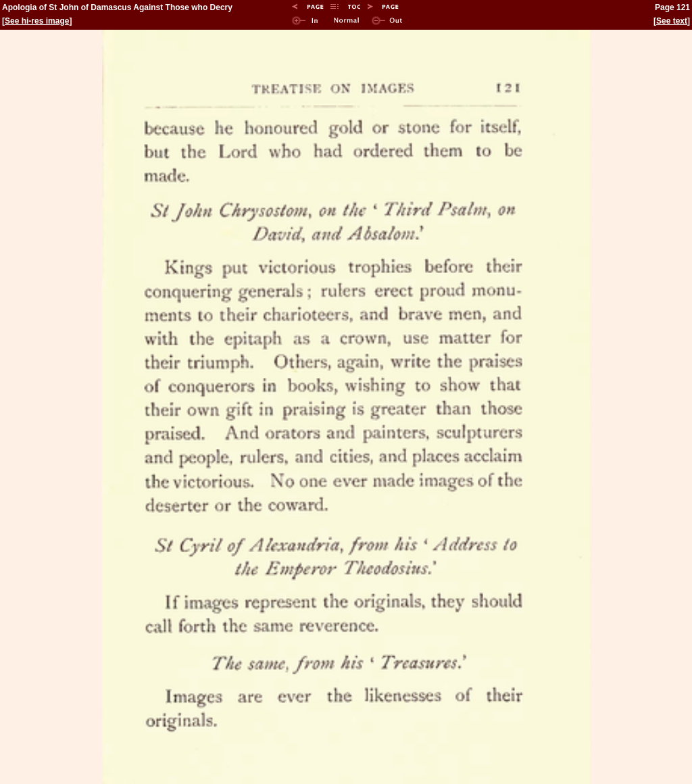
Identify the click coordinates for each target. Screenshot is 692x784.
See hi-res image (37, 21)
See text (672, 21)
